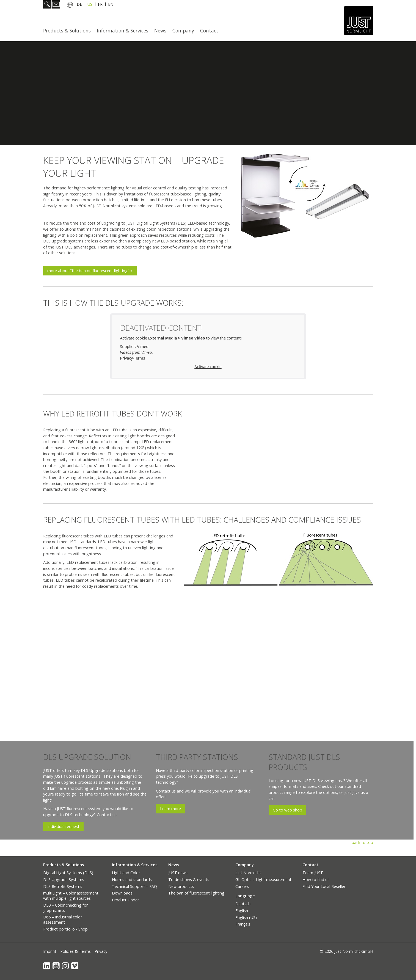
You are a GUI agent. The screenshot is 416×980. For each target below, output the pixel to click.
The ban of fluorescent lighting (196, 893)
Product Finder (125, 900)
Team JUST (313, 873)
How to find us (316, 880)
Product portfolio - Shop (65, 929)
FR (100, 5)
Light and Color (126, 873)
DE (79, 5)
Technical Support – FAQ (134, 886)
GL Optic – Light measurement (263, 880)
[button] (90, 271)
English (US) (246, 917)
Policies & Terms (75, 951)
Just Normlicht (248, 873)
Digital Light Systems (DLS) (68, 873)
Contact (209, 31)
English (242, 911)
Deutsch (243, 904)
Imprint (50, 951)
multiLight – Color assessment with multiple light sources (71, 896)
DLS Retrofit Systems (63, 886)
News (160, 31)
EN (111, 5)
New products (181, 886)
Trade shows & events (189, 880)
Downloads (122, 893)
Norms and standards (132, 880)
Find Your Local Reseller (324, 886)
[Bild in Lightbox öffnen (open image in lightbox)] (307, 196)
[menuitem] (69, 31)
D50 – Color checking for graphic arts (65, 908)
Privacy (101, 951)
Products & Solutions (67, 31)
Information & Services (122, 31)
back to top (362, 842)
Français (243, 924)
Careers (242, 886)
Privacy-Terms (133, 358)
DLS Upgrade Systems (64, 880)
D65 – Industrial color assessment (63, 920)
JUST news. (178, 873)
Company (183, 31)
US (90, 5)
